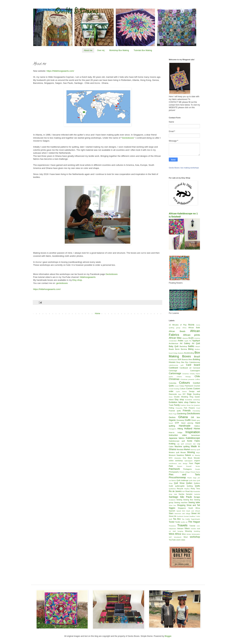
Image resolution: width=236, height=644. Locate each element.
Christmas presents (187, 379)
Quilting (190, 486)
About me (88, 50)
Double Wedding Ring (184, 397)
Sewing (179, 500)
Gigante (172, 420)
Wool (186, 537)
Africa (184, 328)
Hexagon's (172, 429)
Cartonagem (195, 371)
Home (98, 313)
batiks (191, 346)
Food (198, 408)
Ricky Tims (195, 489)
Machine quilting (182, 447)
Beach (198, 346)
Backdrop (183, 346)
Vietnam (180, 528)
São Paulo (186, 497)
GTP (177, 423)
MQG (198, 452)
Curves (189, 389)
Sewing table (194, 502)
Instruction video (178, 435)
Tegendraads (195, 519)
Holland (188, 429)
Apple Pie (188, 341)
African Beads (177, 331)
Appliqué (196, 341)
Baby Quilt (174, 346)
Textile (178, 522)
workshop (195, 537)
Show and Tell (193, 505)
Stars (171, 513)
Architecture (174, 343)
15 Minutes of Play (178, 325)
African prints (192, 335)
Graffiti (188, 420)
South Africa (194, 508)
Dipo (180, 394)
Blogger (168, 636)
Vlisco (187, 528)
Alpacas (185, 338)
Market (187, 449)
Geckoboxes (128, 138)
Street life (173, 516)
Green (194, 420)
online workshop (176, 461)
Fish (186, 408)
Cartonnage (175, 373)
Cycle (178, 391)
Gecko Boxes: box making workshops (184, 168)
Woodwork (178, 537)
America (197, 338)
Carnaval (196, 368)
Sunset (186, 516)
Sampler (189, 494)
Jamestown (195, 435)
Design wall (194, 391)
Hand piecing (187, 423)
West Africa (175, 534)
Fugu (175, 414)
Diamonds (173, 394)
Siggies (172, 508)
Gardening (182, 414)
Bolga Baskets (178, 353)
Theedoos (172, 526)
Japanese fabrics (177, 438)
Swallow (192, 516)
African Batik (194, 328)
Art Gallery (185, 343)
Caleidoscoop (195, 362)
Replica (187, 489)
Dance (184, 391)
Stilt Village (186, 514)
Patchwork (174, 469)
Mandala (180, 449)
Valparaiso (172, 529)
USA (198, 526)
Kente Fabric (194, 441)
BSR (180, 359)
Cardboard (173, 368)
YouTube (172, 540)
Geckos (172, 417)
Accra (191, 325)
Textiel (172, 522)
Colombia (173, 383)
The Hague (194, 522)
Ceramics (186, 374)
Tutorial (192, 526)
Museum (172, 455)
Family (177, 405)
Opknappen (188, 461)
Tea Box (177, 519)
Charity (192, 374)
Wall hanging (178, 531)
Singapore (182, 508)
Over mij (101, 50)
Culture (183, 389)
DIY (184, 394)
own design (183, 463)
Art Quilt (196, 343)
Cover (177, 386)
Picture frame (195, 472)
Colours (184, 383)
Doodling (196, 394)
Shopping (181, 505)
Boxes (186, 356)
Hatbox (197, 426)
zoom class (181, 540)
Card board (193, 365)
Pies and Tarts (184, 474)
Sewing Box (188, 500)
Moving (191, 452)
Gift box (195, 417)
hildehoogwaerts (87, 277)
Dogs (189, 394)
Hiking (180, 429)
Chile (197, 376)
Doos (171, 397)
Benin (177, 349)
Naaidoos (180, 455)
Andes (180, 341)
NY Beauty (196, 455)
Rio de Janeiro (175, 491)
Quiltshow (172, 489)
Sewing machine (181, 502)
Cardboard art (186, 368)
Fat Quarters (196, 405)
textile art (184, 522)
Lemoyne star (190, 444)
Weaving (188, 531)
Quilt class (193, 480)
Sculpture (172, 500)
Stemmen (178, 514)
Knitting (172, 444)
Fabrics (193, 402)
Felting (171, 408)
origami (197, 461)
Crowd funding (174, 389)
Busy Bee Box (182, 362)
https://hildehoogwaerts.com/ (60, 71)
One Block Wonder (191, 458)
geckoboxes (62, 283)
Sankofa (197, 494)
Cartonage (173, 371)
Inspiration (193, 432)
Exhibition (173, 402)
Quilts (197, 486)
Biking (191, 349)
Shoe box (172, 505)
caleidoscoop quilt (176, 365)
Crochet (197, 386)
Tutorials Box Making (143, 50)
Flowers (192, 408)
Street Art (196, 513)
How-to (172, 432)
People (197, 469)
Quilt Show (179, 483)
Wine (184, 534)
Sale (175, 494)
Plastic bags (192, 478)
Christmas (174, 379)
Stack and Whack (193, 511)
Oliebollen (178, 458)
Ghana (183, 417)
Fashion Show (185, 405)
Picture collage (185, 472)
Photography (174, 472)
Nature (188, 455)
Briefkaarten (173, 360)
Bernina (184, 349)
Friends (187, 411)
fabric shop (183, 402)
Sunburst (180, 516)
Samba (181, 494)
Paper (197, 463)
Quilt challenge (182, 480)
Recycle (180, 489)
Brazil (197, 357)
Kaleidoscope (193, 438)
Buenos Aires (187, 359)
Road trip (189, 491)
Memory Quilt (195, 450)
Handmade (185, 426)
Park (171, 466)
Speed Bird (181, 511)
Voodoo (193, 529)
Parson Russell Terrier (189, 466)
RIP (184, 491)
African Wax (175, 338)
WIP (170, 537)
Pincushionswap (177, 477)
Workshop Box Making (119, 50)
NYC (171, 458)
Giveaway (180, 420)
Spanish (172, 511)
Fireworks (179, 408)
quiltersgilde (180, 486)
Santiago (173, 497)
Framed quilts (175, 411)
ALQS (191, 338)
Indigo (180, 432)
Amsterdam (173, 341)
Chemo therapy (184, 377)
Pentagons (187, 469)
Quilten (189, 483)
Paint (191, 463)
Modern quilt (174, 452)
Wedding (197, 531)
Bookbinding (189, 353)
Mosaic (183, 452)
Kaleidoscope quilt (177, 441)
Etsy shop (77, 280)
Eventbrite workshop (192, 400)
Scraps (197, 497)
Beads (171, 349)
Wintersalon (196, 534)
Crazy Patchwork (186, 386)
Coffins (197, 379)
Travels (182, 525)
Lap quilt (180, 444)
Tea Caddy (186, 519)
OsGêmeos (173, 463)
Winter (189, 534)
